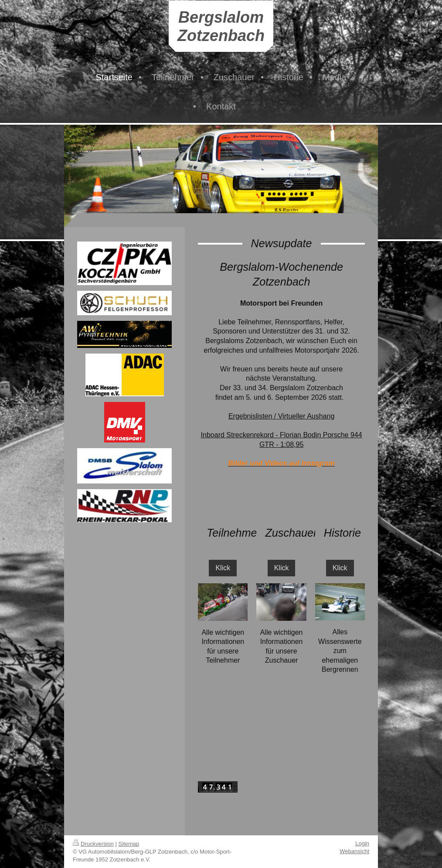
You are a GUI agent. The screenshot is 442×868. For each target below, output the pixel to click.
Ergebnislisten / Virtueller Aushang (281, 416)
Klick (223, 568)
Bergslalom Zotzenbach (221, 26)
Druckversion (93, 844)
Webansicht (354, 851)
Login (362, 843)
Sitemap (129, 844)
